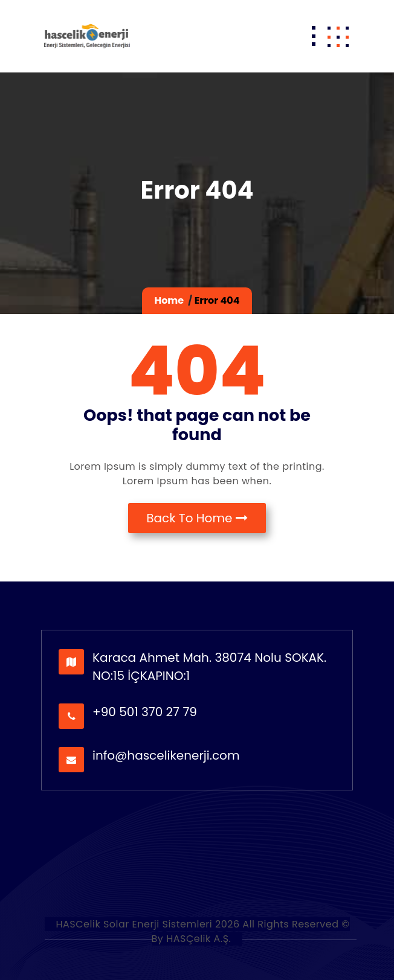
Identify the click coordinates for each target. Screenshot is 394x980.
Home (169, 300)
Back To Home (197, 518)
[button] (338, 36)
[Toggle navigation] (314, 36)
